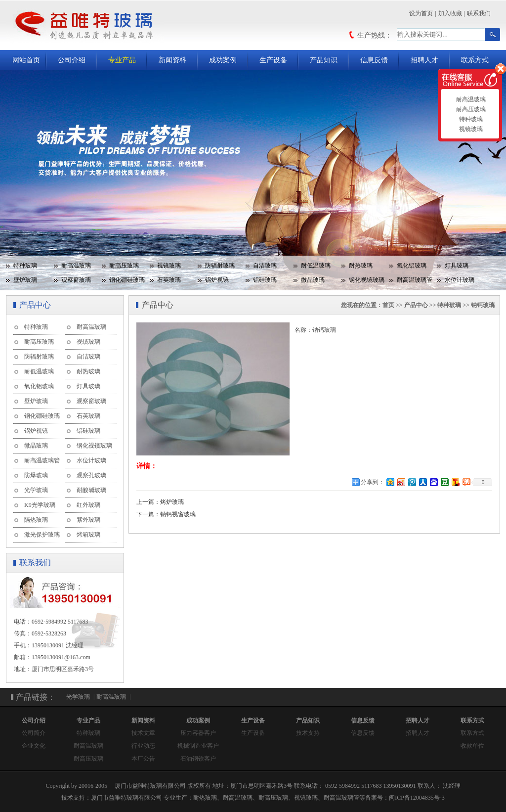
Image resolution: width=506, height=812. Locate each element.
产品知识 (324, 60)
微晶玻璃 (313, 280)
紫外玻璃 (88, 520)
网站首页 (26, 60)
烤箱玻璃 (88, 535)
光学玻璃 (36, 490)
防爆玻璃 (36, 475)
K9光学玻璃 (40, 505)
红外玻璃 (88, 505)
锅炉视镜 (217, 280)
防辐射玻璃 (220, 266)
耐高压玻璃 (124, 266)
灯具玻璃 (457, 266)
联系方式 (475, 60)
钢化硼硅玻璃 (127, 280)
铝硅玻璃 (265, 280)
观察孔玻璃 (91, 475)
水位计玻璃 (460, 280)
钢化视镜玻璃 (367, 280)
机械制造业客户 (198, 746)
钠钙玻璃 (483, 305)
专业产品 (122, 60)
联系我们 (479, 13)
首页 (388, 305)
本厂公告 (143, 759)
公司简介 (34, 733)
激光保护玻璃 (42, 535)
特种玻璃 (25, 266)
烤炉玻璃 (172, 502)
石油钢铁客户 (198, 759)
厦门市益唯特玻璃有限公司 (126, 798)
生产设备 (273, 60)
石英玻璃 (169, 280)
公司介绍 (72, 60)
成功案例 (223, 60)
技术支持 (308, 733)
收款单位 (472, 746)
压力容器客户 (198, 733)
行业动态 (143, 746)
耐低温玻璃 (316, 266)
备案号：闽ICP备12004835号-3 (405, 798)
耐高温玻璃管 (415, 280)
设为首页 (421, 13)
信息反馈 (374, 60)
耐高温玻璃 (76, 266)
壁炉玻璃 (25, 280)
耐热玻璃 (361, 266)
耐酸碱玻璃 (91, 490)
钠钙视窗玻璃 (178, 514)
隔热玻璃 (36, 520)
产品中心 (416, 305)
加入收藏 (450, 13)
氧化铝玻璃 (412, 266)
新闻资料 (172, 60)
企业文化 (34, 746)
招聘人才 (424, 60)
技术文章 (143, 733)
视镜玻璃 (169, 266)
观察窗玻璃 (76, 280)
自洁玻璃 (265, 266)
